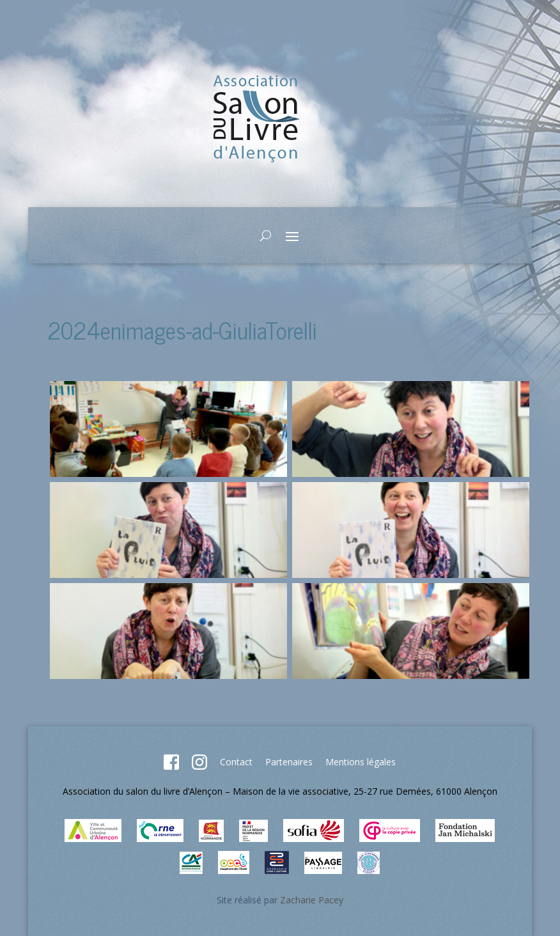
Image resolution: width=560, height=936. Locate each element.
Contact (236, 762)
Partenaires (289, 762)
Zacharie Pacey (312, 900)
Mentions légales (361, 762)
